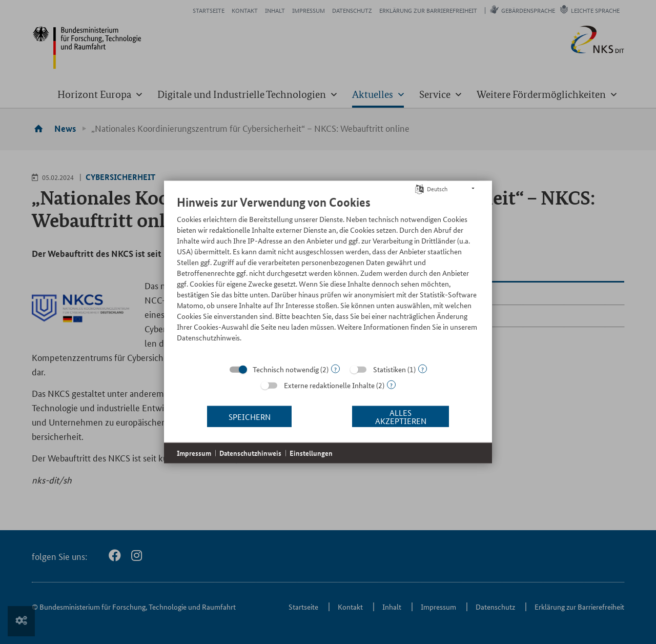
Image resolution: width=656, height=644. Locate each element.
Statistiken (389, 369)
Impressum (194, 453)
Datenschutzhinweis (250, 453)
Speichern (250, 416)
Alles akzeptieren (401, 416)
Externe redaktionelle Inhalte (329, 385)
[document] (328, 276)
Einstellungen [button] (311, 453)
